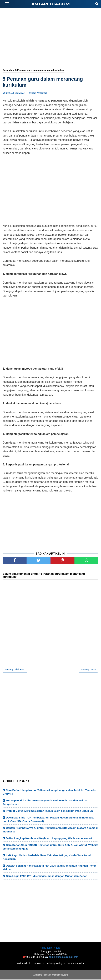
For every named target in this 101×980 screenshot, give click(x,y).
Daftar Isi (21, 964)
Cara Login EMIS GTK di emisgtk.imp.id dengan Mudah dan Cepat (46, 876)
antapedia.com (51, 4)
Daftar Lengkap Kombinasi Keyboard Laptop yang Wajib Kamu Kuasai (49, 839)
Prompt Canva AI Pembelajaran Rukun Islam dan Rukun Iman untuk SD (49, 811)
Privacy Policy (55, 964)
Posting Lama (88, 670)
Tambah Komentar (37, 93)
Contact (37, 964)
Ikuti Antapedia (77, 964)
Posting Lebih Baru (15, 670)
